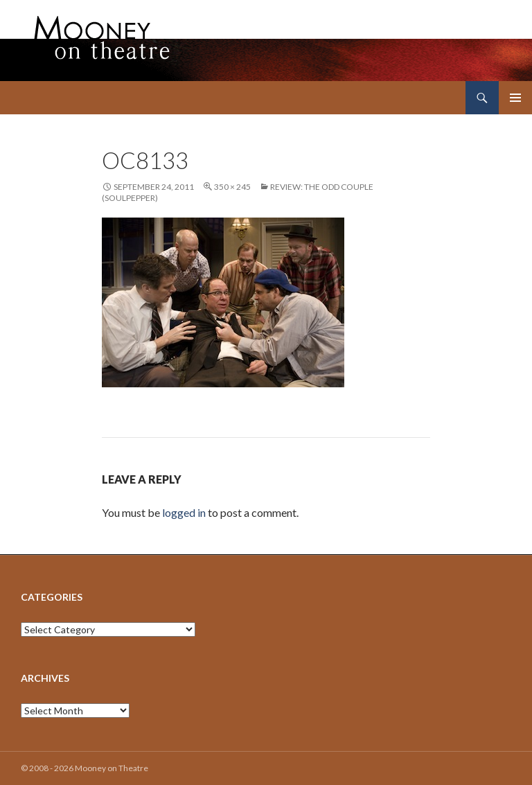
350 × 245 (232, 187)
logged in (184, 512)
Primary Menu (515, 98)
